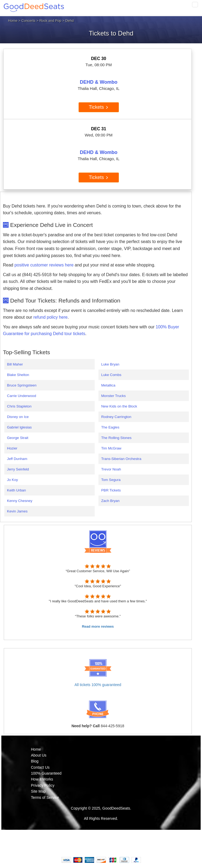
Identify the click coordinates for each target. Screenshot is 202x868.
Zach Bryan (110, 501)
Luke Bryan (110, 364)
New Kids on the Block (119, 406)
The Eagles (110, 427)
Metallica (108, 385)
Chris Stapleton (19, 406)
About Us (39, 755)
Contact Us (40, 767)
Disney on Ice (18, 417)
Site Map (38, 791)
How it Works (42, 779)
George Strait (18, 438)
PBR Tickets (111, 490)
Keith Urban (16, 490)
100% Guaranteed (46, 773)
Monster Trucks (113, 396)
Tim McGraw (111, 448)
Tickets (99, 107)
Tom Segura (111, 480)
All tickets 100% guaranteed (98, 685)
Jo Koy (13, 480)
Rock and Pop (50, 21)
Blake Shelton (18, 375)
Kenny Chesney (20, 501)
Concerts (29, 21)
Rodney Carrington (116, 417)
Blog (35, 761)
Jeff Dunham (17, 459)
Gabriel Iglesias (19, 427)
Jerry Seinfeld (18, 469)
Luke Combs (111, 375)
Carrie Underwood (22, 396)
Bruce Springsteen (22, 385)
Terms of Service (45, 797)
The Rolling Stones (116, 438)
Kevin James (17, 511)
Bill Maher (15, 364)
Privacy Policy (43, 785)
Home (13, 21)
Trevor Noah (111, 469)
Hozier (12, 448)
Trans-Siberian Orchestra (121, 459)
